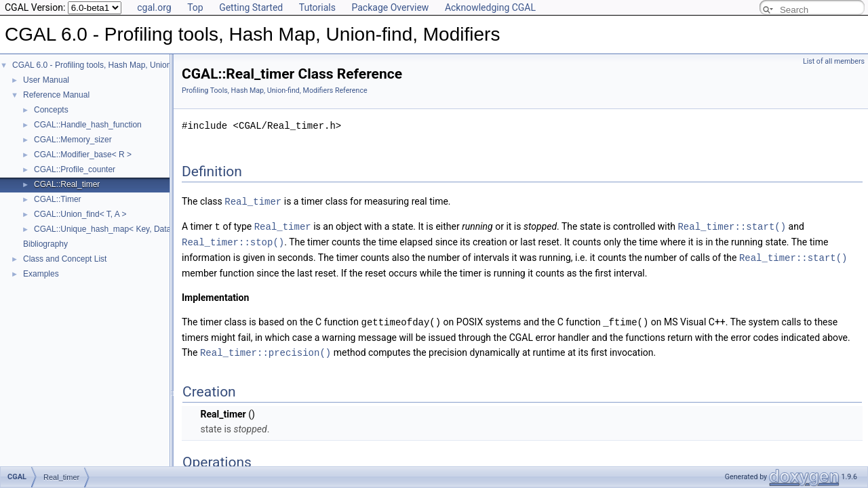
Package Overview (390, 7)
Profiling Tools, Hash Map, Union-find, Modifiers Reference (275, 90)
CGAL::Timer (58, 199)
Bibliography (45, 244)
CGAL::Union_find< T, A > (80, 214)
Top (195, 7)
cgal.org (154, 7)
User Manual (46, 80)
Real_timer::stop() (233, 240)
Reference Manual (56, 95)
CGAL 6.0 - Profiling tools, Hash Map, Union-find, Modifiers (118, 65)
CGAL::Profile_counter (75, 169)
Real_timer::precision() (265, 349)
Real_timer (253, 201)
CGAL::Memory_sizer (73, 140)
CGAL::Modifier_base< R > (83, 155)
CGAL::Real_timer (67, 184)
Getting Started (251, 7)
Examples (41, 274)
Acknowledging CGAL (490, 7)
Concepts (51, 110)
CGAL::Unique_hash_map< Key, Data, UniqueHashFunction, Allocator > (164, 229)
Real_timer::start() (732, 225)
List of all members (834, 61)
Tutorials (317, 7)
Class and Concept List (65, 259)
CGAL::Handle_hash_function (88, 125)
